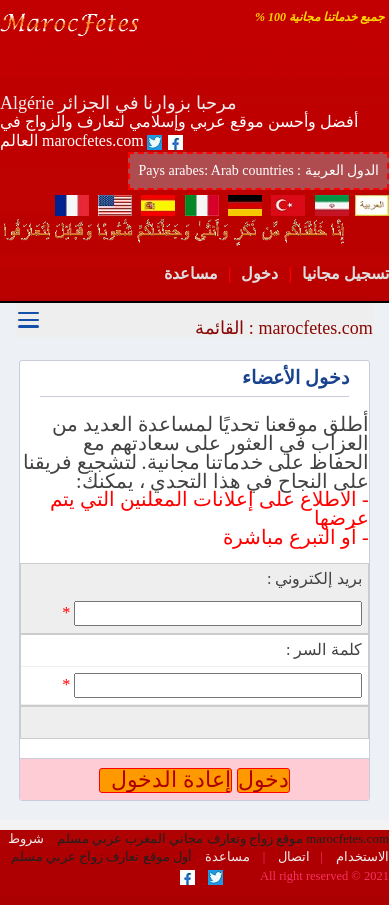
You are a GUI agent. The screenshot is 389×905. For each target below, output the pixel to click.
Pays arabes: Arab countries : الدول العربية (258, 170)
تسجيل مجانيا (345, 273)
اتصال (292, 857)
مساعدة (191, 273)
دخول (259, 273)
